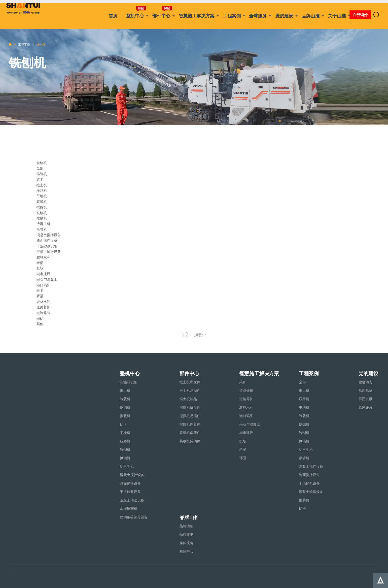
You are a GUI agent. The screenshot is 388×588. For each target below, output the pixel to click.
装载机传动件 (190, 441)
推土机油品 (188, 399)
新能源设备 (129, 382)
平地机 (42, 196)
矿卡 (40, 179)
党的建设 (284, 16)
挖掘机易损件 (190, 416)
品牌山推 (311, 16)
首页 (113, 16)
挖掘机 (42, 207)
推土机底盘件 (190, 382)
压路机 (42, 191)
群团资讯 (365, 399)
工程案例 (232, 16)
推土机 (42, 185)
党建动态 (365, 382)
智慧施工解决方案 (197, 16)
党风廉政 (365, 407)
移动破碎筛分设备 (134, 517)
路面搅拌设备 (47, 240)
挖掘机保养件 (190, 424)
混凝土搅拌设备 (49, 235)
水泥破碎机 (129, 509)
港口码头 (43, 285)
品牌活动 (186, 526)
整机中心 (135, 16)
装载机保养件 (190, 433)
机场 (40, 268)
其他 (40, 324)
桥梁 (40, 296)
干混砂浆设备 (47, 246)
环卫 (40, 291)
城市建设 (43, 274)
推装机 (42, 174)
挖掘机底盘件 (190, 407)
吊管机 (42, 229)
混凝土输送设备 (49, 252)
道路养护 (43, 307)
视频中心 (186, 551)
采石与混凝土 (47, 279)
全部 (40, 168)
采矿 (40, 318)
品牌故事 (186, 534)
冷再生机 (43, 224)
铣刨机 (42, 213)
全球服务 (258, 16)
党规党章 (365, 391)
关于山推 (337, 16)
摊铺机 (42, 218)
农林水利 (43, 302)
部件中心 (161, 16)
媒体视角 (186, 543)
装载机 (42, 202)
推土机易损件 (190, 391)
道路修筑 (43, 313)
